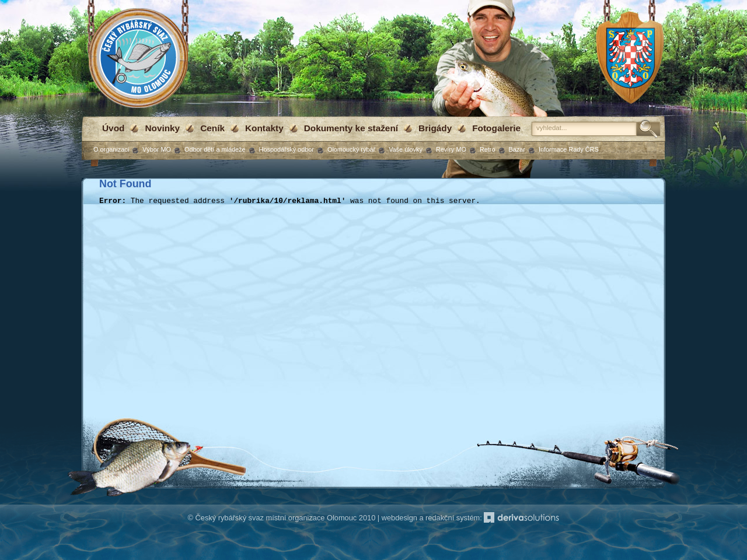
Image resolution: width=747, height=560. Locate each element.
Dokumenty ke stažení (351, 128)
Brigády (435, 128)
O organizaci (111, 149)
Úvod (113, 128)
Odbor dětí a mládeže (215, 149)
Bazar (517, 149)
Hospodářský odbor (287, 149)
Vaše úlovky (406, 149)
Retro (488, 149)
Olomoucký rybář (351, 149)
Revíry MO (451, 149)
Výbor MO (157, 149)
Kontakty (264, 128)
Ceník (212, 128)
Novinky (162, 128)
